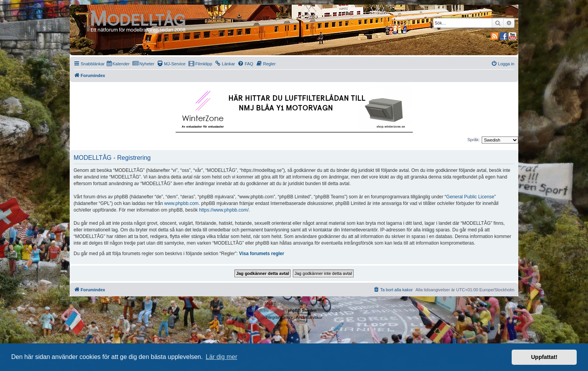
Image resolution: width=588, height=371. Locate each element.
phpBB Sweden (302, 311)
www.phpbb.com (181, 203)
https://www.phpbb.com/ (224, 210)
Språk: (474, 140)
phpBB (271, 304)
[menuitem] (118, 64)
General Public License (470, 197)
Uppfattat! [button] (544, 357)
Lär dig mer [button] (221, 357)
